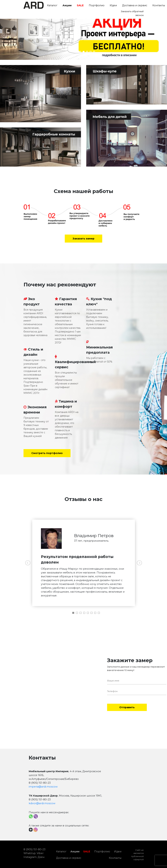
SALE (80, 5)
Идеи (113, 5)
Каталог (52, 5)
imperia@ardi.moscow (43, 787)
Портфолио (97, 5)
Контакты (115, 858)
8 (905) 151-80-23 (34, 849)
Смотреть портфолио (47, 453)
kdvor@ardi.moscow (42, 803)
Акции (67, 5)
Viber (40, 853)
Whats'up (30, 853)
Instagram (30, 857)
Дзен (41, 857)
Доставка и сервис (135, 5)
